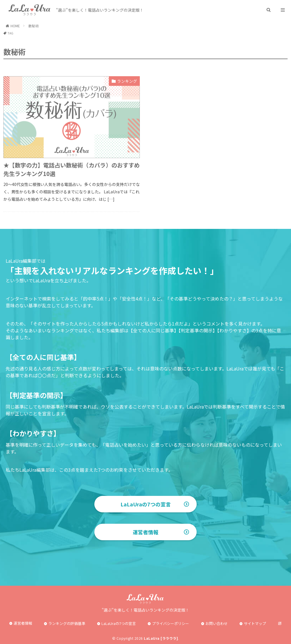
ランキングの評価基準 (67, 623)
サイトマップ (255, 623)
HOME (15, 26)
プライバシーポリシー (171, 623)
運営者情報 (145, 532)
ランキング (127, 81)
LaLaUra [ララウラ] (161, 638)
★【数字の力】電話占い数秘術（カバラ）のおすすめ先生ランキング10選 (72, 169)
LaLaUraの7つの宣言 (146, 504)
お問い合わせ (217, 623)
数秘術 (34, 26)
